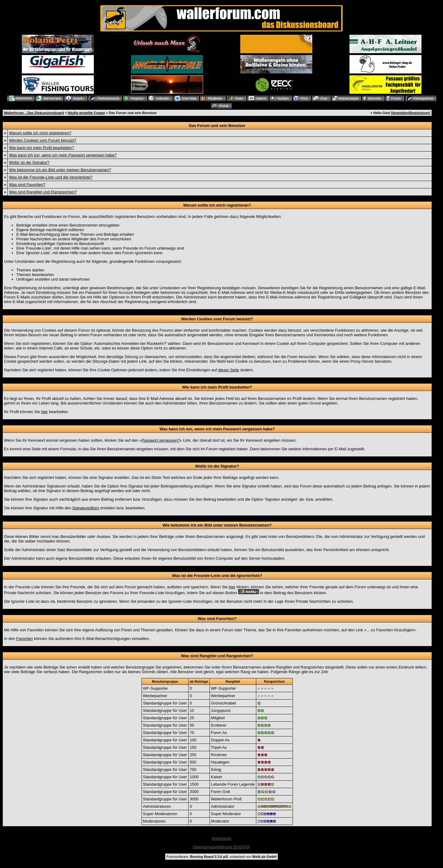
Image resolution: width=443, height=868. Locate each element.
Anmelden (400, 113)
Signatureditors (86, 508)
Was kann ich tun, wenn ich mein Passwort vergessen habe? (63, 155)
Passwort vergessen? (161, 440)
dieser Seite (229, 370)
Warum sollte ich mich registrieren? (40, 133)
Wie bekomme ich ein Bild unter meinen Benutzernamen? (60, 170)
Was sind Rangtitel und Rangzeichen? (43, 192)
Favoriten (25, 639)
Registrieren (419, 113)
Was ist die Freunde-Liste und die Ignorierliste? (51, 177)
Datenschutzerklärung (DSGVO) (221, 847)
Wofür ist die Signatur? (29, 162)
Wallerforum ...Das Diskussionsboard (34, 113)
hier (45, 412)
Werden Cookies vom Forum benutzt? (43, 140)
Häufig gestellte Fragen (86, 113)
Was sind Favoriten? (27, 185)
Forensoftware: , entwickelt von (221, 857)
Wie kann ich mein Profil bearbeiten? (42, 148)
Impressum (221, 838)
